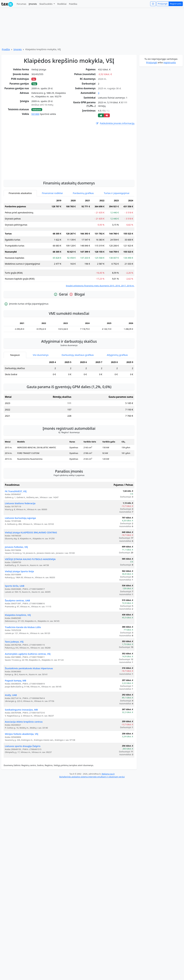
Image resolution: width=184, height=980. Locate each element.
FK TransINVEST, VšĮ (16, 491)
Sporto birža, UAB (15, 586)
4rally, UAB (11, 695)
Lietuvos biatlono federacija (20, 503)
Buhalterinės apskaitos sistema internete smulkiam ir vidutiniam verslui (92, 777)
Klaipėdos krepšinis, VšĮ (18, 615)
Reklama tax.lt (108, 774)
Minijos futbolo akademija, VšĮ (22, 734)
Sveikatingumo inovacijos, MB (21, 710)
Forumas (21, 4)
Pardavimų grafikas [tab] (83, 193)
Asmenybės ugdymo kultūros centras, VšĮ (28, 654)
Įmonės (33, 4)
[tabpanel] (69, 242)
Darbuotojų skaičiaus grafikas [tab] (78, 355)
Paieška (73, 4)
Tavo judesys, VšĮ (14, 642)
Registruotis (176, 4)
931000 (35, 114)
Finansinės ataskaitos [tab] (20, 193)
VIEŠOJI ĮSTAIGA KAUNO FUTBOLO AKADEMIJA (30, 559)
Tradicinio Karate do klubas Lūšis (23, 627)
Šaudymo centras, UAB (17, 600)
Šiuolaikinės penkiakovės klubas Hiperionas (29, 668)
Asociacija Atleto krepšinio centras (24, 722)
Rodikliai (62, 4)
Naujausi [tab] (15, 355)
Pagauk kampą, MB (16, 680)
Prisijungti (163, 4)
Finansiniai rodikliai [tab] (52, 193)
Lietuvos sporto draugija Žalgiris (23, 746)
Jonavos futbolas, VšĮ (16, 547)
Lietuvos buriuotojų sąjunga (20, 518)
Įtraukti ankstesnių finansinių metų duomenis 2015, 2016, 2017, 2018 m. (100, 286)
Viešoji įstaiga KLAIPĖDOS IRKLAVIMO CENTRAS (31, 532)
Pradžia (6, 49)
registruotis (170, 62)
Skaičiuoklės (46, 4)
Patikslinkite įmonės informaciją (115, 123)
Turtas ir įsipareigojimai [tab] (117, 193)
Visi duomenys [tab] (41, 355)
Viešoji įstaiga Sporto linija (19, 571)
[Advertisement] (69, 168)
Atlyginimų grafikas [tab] (117, 355)
